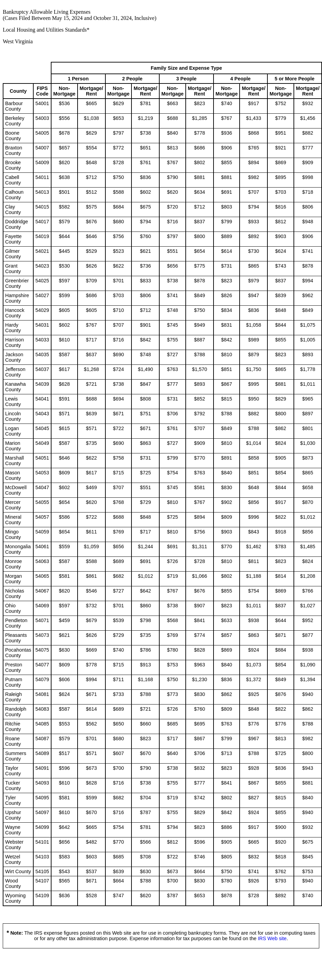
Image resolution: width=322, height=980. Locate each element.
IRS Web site (272, 938)
